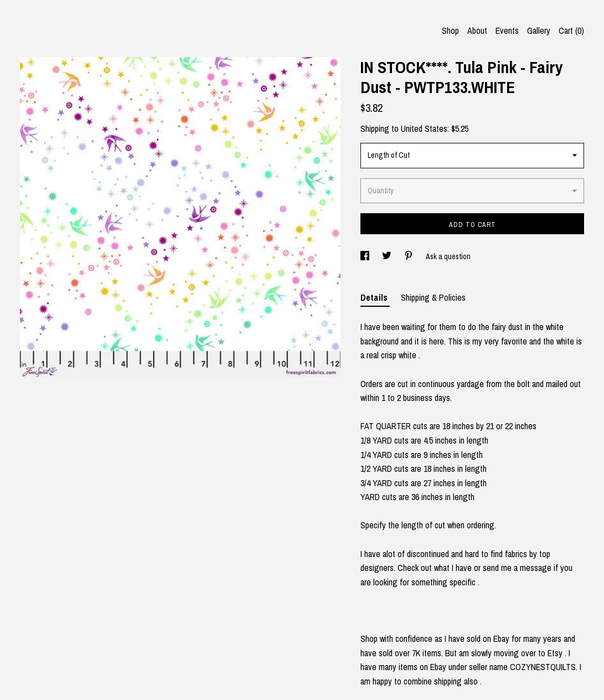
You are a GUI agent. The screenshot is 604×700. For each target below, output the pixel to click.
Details (375, 297)
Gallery (539, 30)
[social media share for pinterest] (409, 256)
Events (507, 30)
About (477, 30)
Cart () (571, 30)
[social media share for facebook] (366, 256)
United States (424, 128)
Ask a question (448, 256)
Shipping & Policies (433, 297)
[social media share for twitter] (388, 256)
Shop (450, 30)
